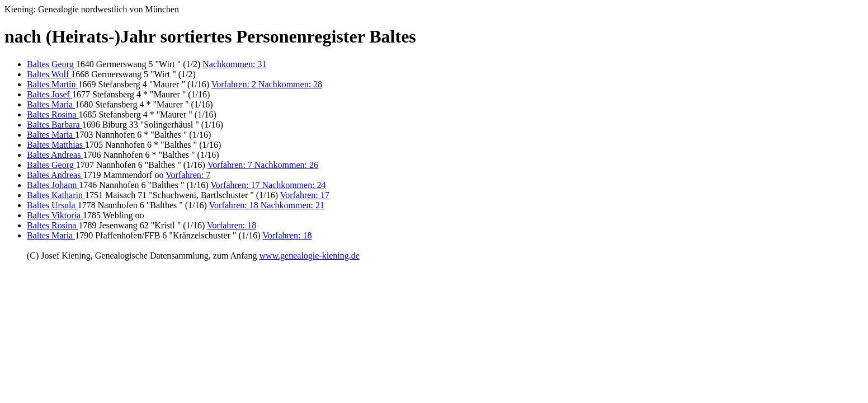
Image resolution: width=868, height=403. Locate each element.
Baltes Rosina (53, 114)
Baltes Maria (51, 104)
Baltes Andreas (55, 155)
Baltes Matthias (56, 145)
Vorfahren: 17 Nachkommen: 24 (268, 185)
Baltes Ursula (52, 205)
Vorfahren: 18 (232, 225)
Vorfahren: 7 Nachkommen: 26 (263, 165)
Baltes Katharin (56, 195)
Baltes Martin (53, 84)
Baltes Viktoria (55, 215)
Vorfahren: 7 (188, 175)
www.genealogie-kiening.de (309, 256)
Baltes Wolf (49, 74)
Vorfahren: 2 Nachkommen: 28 (267, 84)
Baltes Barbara (55, 125)
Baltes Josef (49, 94)
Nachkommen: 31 (234, 64)
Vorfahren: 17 (305, 195)
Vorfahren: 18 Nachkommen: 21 (267, 205)
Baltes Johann (53, 185)
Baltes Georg (51, 64)
